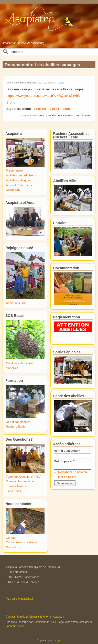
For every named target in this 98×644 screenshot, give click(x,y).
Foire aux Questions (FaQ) (24, 476)
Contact (11, 538)
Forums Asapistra (18, 486)
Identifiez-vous (30, 115)
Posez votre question (20, 481)
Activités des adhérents (21, 175)
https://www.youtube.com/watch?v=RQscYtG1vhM (43, 96)
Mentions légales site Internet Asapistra (41, 617)
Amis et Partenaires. (19, 185)
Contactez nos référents (22, 542)
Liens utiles (13, 491)
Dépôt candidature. (19, 422)
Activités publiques (18, 180)
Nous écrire (14, 547)
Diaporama (13, 190)
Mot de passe (64, 461)
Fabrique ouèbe (15, 626)
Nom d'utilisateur (67, 451)
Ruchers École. (16, 426)
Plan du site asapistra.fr (20, 599)
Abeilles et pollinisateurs (52, 109)
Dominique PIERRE (45, 622)
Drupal (58, 640)
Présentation (14, 170)
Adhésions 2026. (17, 303)
